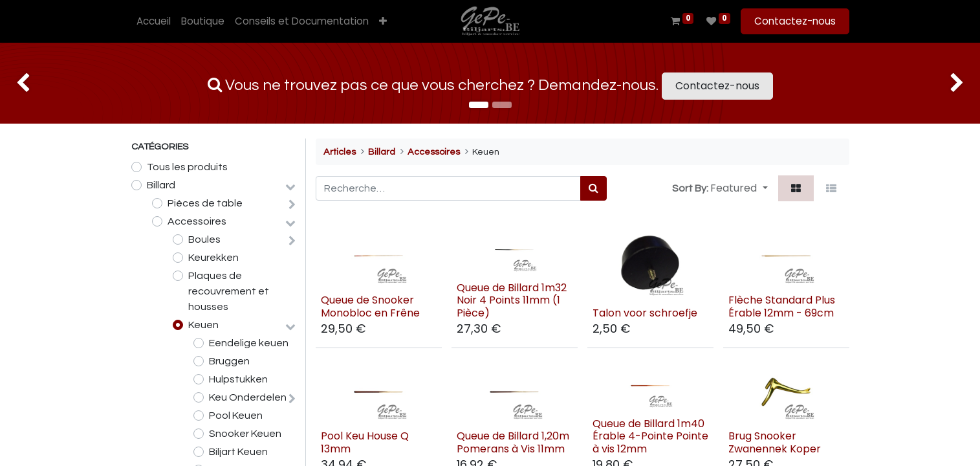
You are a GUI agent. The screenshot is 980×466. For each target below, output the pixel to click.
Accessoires (197, 221)
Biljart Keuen (238, 452)
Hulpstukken (238, 379)
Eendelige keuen (249, 343)
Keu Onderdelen (248, 397)
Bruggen (229, 361)
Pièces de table (205, 203)
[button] (383, 22)
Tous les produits (187, 167)
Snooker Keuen (245, 434)
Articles (340, 152)
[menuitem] (154, 22)
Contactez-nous (795, 21)
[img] (39, 83)
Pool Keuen (236, 416)
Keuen (203, 325)
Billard (161, 185)
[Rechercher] (593, 188)
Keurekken (213, 258)
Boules (204, 239)
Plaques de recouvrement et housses (229, 291)
